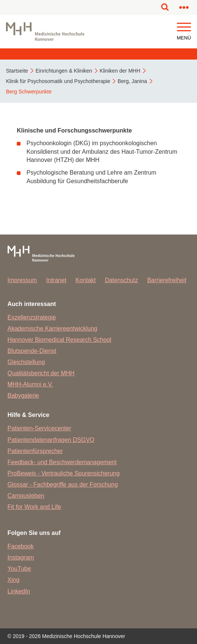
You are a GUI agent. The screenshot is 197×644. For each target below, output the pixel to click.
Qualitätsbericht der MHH (41, 373)
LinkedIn (19, 591)
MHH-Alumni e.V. (30, 384)
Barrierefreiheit (167, 280)
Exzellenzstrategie (32, 317)
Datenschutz (121, 280)
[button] (184, 27)
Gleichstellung (26, 362)
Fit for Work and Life (34, 507)
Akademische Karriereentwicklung (52, 329)
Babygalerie (23, 396)
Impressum (22, 280)
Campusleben (26, 496)
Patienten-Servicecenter (39, 428)
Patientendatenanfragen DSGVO (51, 440)
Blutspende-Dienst (32, 351)
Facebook (21, 546)
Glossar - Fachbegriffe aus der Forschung (63, 484)
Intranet (56, 280)
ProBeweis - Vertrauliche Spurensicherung (64, 473)
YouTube (19, 569)
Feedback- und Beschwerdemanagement (62, 462)
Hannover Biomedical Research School (59, 340)
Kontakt (85, 280)
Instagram (21, 557)
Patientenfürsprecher (35, 451)
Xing (13, 580)
